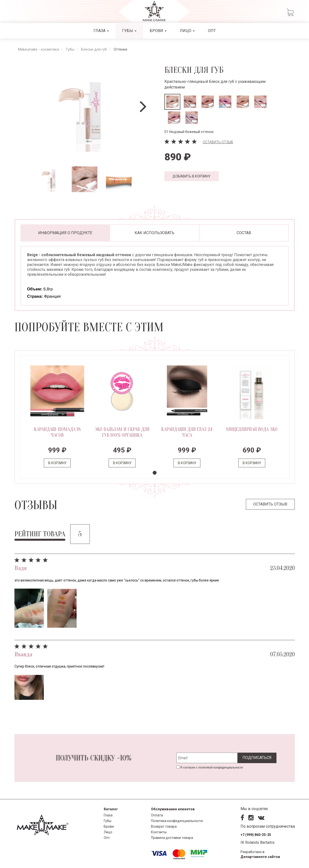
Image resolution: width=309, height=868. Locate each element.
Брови (158, 31)
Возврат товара (164, 826)
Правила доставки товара (172, 838)
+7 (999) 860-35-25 (256, 835)
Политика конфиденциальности (177, 821)
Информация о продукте (65, 233)
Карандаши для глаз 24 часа (187, 432)
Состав (244, 233)
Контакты (159, 832)
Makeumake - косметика (39, 49)
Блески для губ (94, 49)
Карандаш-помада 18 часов (57, 432)
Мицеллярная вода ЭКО (252, 429)
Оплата (157, 815)
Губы (129, 31)
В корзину (57, 463)
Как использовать (154, 233)
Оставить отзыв (218, 142)
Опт (212, 31)
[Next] (143, 107)
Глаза (101, 31)
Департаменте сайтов (260, 857)
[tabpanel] (57, 417)
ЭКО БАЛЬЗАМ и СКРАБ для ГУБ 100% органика (122, 432)
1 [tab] (155, 473)
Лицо (187, 31)
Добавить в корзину (191, 176)
